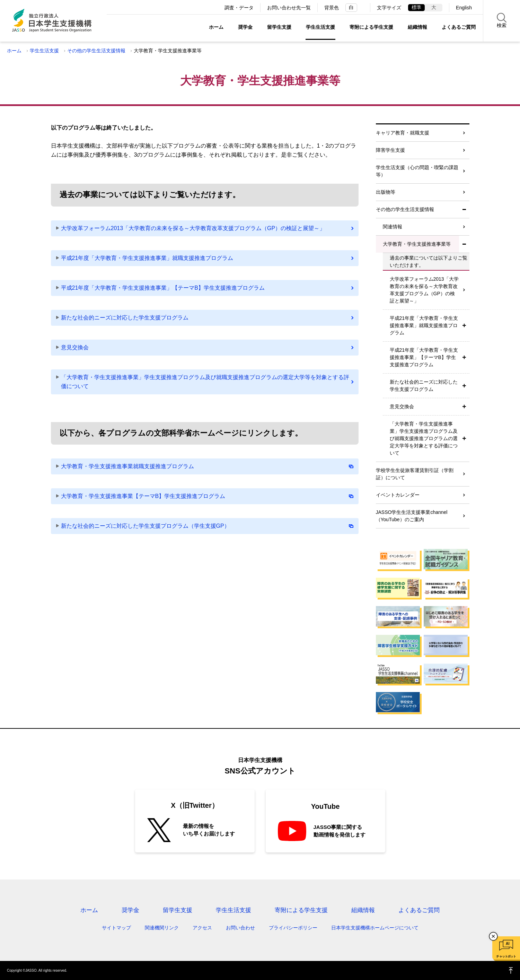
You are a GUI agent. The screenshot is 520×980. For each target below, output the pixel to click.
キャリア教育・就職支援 (403, 133)
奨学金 (245, 27)
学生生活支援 (320, 27)
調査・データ (239, 8)
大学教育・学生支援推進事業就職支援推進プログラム (207, 466)
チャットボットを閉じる (493, 936)
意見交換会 (75, 347)
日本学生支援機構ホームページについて (375, 928)
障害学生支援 (390, 150)
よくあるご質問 (459, 27)
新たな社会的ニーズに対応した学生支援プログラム (125, 318)
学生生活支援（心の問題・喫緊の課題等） (417, 171)
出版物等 (386, 192)
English (464, 8)
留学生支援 (279, 27)
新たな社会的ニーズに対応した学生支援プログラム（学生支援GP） (207, 526)
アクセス (202, 928)
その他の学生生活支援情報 (96, 51)
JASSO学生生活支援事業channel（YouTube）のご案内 (412, 516)
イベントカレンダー (398, 495)
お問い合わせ (240, 928)
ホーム (216, 27)
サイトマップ (116, 928)
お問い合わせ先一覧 (289, 8)
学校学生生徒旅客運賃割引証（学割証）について (415, 474)
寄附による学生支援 (371, 27)
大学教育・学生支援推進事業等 (417, 244)
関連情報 (393, 227)
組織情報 (417, 27)
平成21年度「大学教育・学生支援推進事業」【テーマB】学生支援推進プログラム (163, 288)
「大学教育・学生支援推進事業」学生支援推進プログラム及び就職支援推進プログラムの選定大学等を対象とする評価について (205, 382)
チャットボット (506, 956)
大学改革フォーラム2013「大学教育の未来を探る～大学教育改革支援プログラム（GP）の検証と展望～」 (193, 228)
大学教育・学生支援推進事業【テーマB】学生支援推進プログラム (207, 496)
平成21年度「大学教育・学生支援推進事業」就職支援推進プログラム (147, 258)
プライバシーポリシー (293, 928)
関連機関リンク (162, 928)
